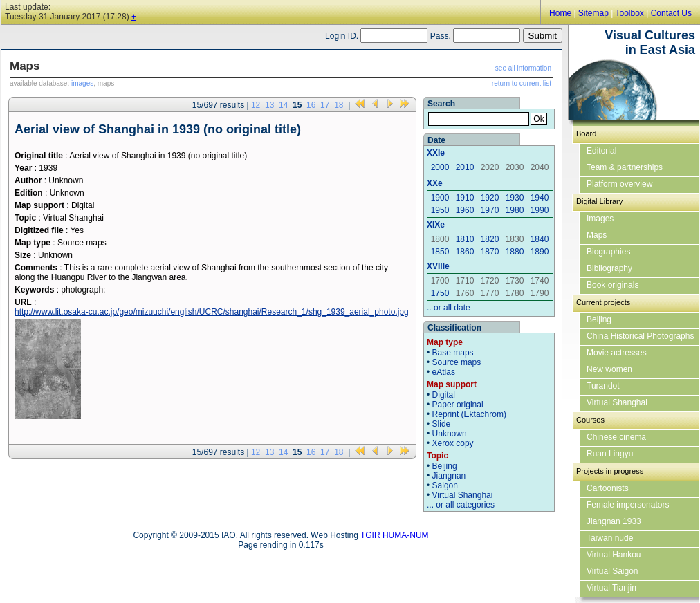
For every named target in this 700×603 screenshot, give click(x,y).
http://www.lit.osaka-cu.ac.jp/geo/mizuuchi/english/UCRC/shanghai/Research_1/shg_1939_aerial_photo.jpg (212, 312)
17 (325, 105)
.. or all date (449, 308)
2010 (465, 167)
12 (256, 105)
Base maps (453, 353)
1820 (490, 239)
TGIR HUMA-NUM (395, 535)
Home (560, 13)
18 (339, 105)
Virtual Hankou (614, 555)
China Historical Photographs (640, 336)
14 (283, 105)
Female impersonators (628, 505)
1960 (465, 210)
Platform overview (619, 184)
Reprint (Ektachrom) (469, 414)
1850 (440, 252)
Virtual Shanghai (463, 495)
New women (609, 369)
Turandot (603, 386)
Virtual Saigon (612, 571)
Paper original (458, 405)
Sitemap (593, 13)
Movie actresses (617, 353)
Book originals (612, 285)
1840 (540, 239)
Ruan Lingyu (610, 454)
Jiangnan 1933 (614, 521)
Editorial (601, 151)
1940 (540, 198)
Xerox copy (453, 443)
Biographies (608, 252)
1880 (515, 252)
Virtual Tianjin (611, 588)
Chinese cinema (616, 437)
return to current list (522, 83)
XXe (435, 183)
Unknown (450, 434)
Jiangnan (449, 476)
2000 (440, 167)
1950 (440, 210)
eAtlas (444, 372)
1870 (490, 252)
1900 (440, 198)
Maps (597, 235)
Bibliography (609, 268)
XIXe (436, 225)
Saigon (445, 485)
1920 (490, 198)
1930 (515, 198)
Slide (442, 424)
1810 (465, 239)
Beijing (445, 466)
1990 (540, 210)
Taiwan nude (610, 538)
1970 (490, 210)
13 (269, 105)
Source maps (457, 362)
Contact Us (671, 13)
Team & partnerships (625, 167)
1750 (440, 293)
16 (311, 105)
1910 (465, 198)
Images (600, 219)
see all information (523, 68)
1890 (540, 252)
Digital (444, 395)
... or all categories (461, 505)
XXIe (436, 153)
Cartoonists (608, 488)
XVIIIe (438, 266)
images (82, 83)
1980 (515, 210)
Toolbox (629, 13)
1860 (465, 252)
